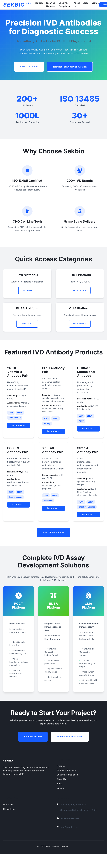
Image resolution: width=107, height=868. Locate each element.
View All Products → (53, 540)
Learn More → (80, 291)
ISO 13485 (8, 818)
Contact (95, 3)
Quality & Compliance (67, 788)
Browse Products (28, 67)
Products (38, 3)
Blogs (86, 3)
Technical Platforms (66, 784)
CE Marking (9, 823)
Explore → (27, 291)
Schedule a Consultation (71, 750)
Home (28, 3)
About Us (61, 793)
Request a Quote (32, 750)
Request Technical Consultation (71, 67)
